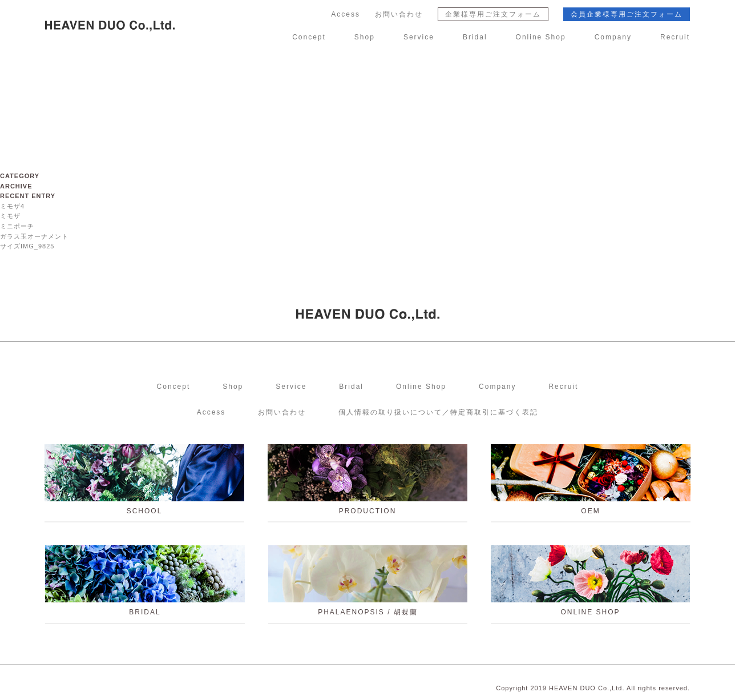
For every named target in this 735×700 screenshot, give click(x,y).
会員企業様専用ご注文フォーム (627, 14)
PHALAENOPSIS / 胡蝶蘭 (368, 584)
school (144, 483)
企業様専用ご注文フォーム (493, 14)
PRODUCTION (367, 483)
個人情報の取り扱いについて (438, 412)
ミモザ (10, 216)
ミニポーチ (17, 226)
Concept (309, 37)
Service (419, 37)
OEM (591, 483)
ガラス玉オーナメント (34, 236)
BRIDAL (145, 584)
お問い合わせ (399, 14)
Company (613, 37)
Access (346, 14)
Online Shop (541, 37)
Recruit (675, 37)
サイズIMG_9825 (27, 246)
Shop (365, 37)
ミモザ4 (12, 206)
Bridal (475, 37)
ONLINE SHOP (590, 584)
